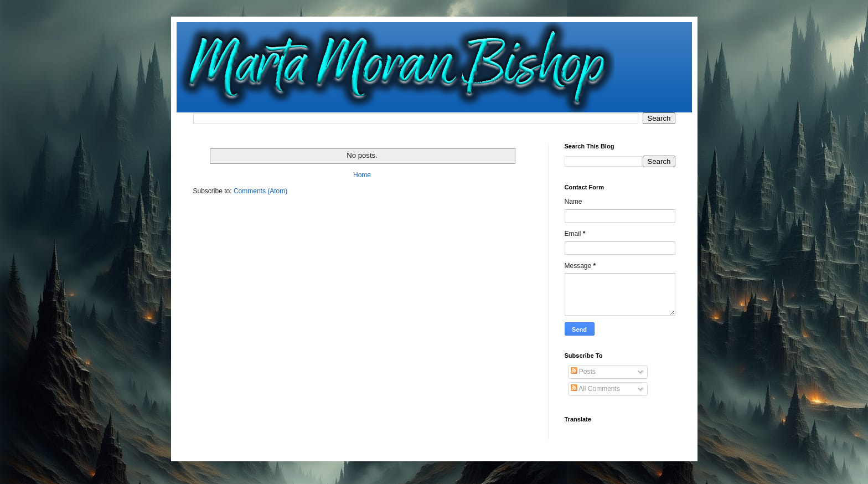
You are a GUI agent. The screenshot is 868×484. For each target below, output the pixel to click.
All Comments (595, 389)
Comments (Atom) (260, 191)
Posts (583, 372)
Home (362, 175)
